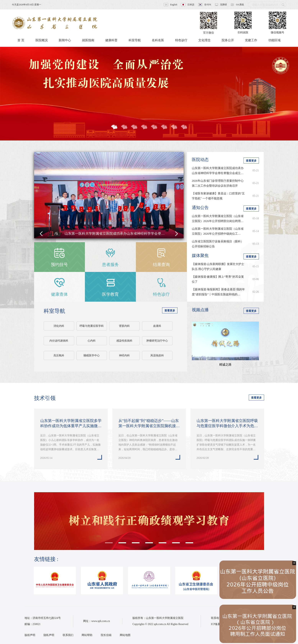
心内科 (92, 341)
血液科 (157, 326)
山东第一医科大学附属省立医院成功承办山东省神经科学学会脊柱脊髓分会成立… (218, 171)
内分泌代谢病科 (59, 341)
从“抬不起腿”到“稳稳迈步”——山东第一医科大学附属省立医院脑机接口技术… (149, 424)
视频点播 (200, 310)
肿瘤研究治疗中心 (157, 341)
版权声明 (30, 635)
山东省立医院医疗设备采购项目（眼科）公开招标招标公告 (218, 244)
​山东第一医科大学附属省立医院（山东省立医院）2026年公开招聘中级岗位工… (218, 231)
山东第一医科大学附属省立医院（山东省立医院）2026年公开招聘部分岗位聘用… (218, 219)
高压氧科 (59, 355)
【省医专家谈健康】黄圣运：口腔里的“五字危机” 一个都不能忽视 (218, 196)
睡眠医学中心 (92, 355)
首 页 (21, 40)
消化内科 (59, 326)
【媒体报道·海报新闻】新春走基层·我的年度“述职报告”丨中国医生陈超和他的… (218, 292)
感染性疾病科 (124, 341)
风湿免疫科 (157, 355)
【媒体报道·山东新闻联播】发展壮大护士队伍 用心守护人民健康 (218, 267)
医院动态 (200, 160)
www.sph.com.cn (101, 621)
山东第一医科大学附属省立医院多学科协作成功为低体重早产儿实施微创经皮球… (71, 424)
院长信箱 (106, 635)
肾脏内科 (124, 326)
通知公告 (200, 208)
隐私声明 (49, 635)
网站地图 (125, 635)
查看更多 (170, 311)
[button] (41, 234)
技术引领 (45, 398)
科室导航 (54, 311)
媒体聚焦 (200, 256)
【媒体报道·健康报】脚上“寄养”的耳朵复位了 (218, 279)
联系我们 (68, 635)
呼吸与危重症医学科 (92, 326)
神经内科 (124, 355)
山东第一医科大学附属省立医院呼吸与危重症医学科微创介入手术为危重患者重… (227, 424)
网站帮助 (87, 635)
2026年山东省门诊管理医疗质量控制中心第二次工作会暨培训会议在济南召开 (218, 183)
